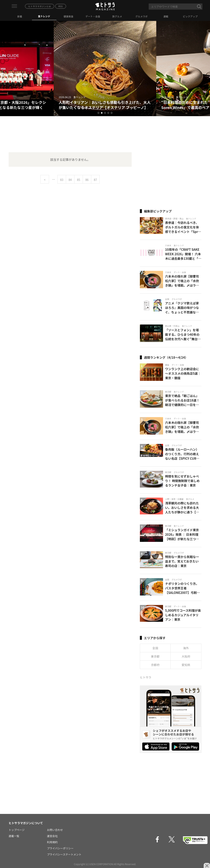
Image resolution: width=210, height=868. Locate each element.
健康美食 (68, 16)
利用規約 (52, 842)
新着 (20, 16)
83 (62, 180)
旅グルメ (117, 16)
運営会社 (52, 836)
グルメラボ (142, 16)
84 (70, 180)
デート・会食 (93, 16)
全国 (155, 648)
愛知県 (186, 665)
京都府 (155, 665)
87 (95, 180)
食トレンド (44, 16)
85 (79, 180)
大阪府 (186, 656)
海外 (186, 648)
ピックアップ (190, 16)
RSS (61, 6)
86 (87, 180)
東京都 (155, 656)
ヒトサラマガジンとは (40, 6)
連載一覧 (14, 836)
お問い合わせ (55, 830)
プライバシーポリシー (60, 848)
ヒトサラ (146, 677)
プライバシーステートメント (64, 854)
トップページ (17, 830)
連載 (166, 16)
